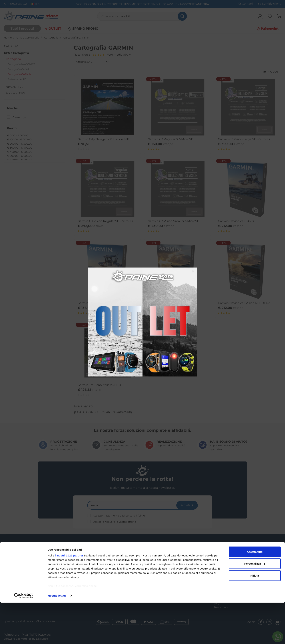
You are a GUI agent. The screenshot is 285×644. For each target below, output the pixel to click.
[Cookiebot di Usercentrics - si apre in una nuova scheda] (24, 637)
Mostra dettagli (57, 637)
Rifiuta (255, 617)
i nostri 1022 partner (69, 597)
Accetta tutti (255, 593)
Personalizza (255, 605)
